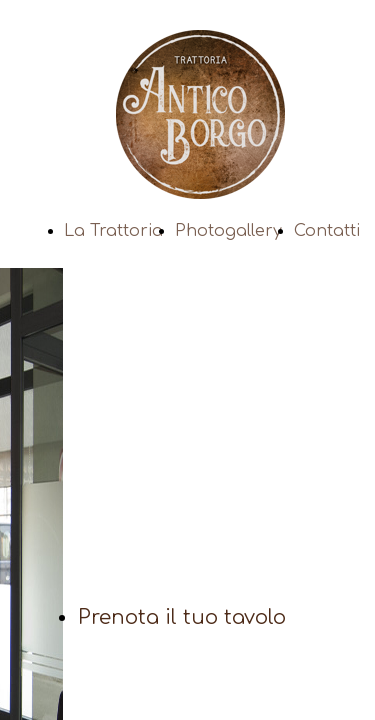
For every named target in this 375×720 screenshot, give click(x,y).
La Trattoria (113, 231)
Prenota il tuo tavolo (182, 617)
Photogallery (228, 231)
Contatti (327, 231)
